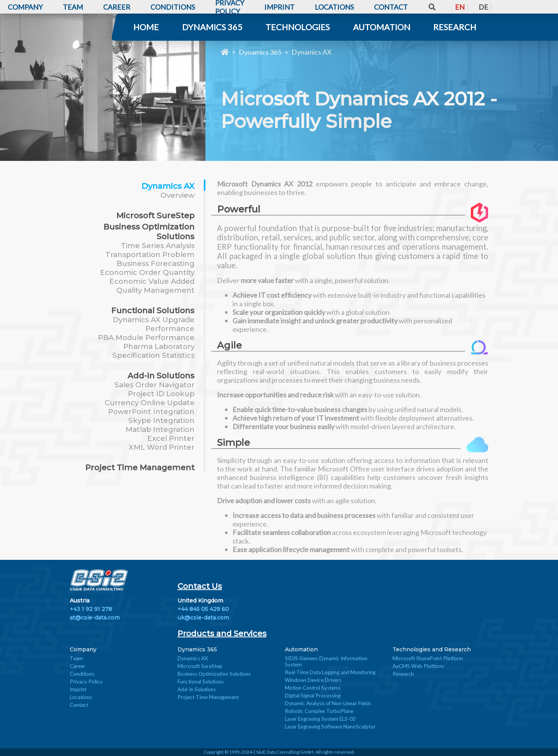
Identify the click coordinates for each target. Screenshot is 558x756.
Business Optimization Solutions (214, 674)
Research (455, 27)
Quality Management (155, 290)
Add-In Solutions (161, 375)
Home (146, 27)
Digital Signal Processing (313, 696)
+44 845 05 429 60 (203, 609)
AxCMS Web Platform (418, 666)
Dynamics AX (312, 52)
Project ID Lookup (161, 394)
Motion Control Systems (313, 688)
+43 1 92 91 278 (91, 609)
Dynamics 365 (212, 27)
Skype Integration (161, 420)
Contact (79, 705)
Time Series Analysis (158, 246)
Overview (177, 195)
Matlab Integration (160, 429)
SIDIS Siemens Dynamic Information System (326, 661)
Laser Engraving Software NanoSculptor (330, 727)
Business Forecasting (156, 263)
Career (77, 666)
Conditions (82, 674)
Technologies (298, 27)
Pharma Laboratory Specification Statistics (153, 351)
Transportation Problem (150, 255)
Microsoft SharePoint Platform (428, 658)
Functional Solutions (153, 310)
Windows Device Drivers (313, 680)
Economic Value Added (152, 281)
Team (76, 658)
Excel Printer (171, 438)
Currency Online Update (150, 403)
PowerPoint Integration (151, 412)
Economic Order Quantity (147, 272)
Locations (81, 697)
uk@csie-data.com (203, 618)
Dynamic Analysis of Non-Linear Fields (328, 703)
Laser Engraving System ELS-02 (320, 719)
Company (83, 649)
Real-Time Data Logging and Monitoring (330, 672)
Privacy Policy (86, 682)
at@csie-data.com (95, 618)
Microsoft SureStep (155, 215)
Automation (382, 27)
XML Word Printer (162, 447)
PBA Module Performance (146, 337)
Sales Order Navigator (154, 385)
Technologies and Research (432, 649)
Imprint (78, 689)
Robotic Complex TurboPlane (319, 711)
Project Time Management (140, 467)
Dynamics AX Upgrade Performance (154, 324)
